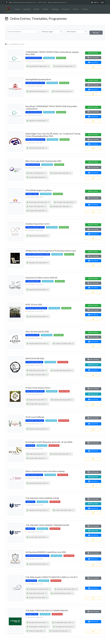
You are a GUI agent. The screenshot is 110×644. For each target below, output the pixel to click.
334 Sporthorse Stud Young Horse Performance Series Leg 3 (51, 251)
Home (17, 9)
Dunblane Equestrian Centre (38, 224)
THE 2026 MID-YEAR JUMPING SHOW (42, 498)
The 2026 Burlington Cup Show (39, 190)
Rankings (55, 9)
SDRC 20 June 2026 (34, 305)
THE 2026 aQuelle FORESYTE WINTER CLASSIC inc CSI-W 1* (52, 577)
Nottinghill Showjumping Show (38, 79)
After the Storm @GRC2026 (37, 332)
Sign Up (95, 2)
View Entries (93, 62)
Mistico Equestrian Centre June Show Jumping (45, 471)
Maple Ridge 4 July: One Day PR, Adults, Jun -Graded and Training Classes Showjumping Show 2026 (53, 135)
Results (45, 9)
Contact (85, 9)
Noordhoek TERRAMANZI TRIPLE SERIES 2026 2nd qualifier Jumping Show (51, 107)
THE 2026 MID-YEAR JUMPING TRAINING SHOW (47, 525)
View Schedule (93, 58)
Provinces (66, 9)
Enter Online (93, 53)
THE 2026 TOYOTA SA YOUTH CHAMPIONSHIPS (47, 611)
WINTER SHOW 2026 (35, 358)
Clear (96, 33)
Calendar (27, 9)
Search (76, 9)
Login (102, 2)
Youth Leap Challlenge (35, 417)
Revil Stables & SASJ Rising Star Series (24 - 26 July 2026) (49, 442)
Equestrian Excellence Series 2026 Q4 (41, 278)
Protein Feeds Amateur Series (38, 388)
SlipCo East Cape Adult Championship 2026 (43, 161)
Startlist (36, 9)
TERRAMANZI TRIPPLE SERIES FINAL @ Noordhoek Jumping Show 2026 (52, 53)
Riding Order (93, 365)
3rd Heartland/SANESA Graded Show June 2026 (46, 552)
